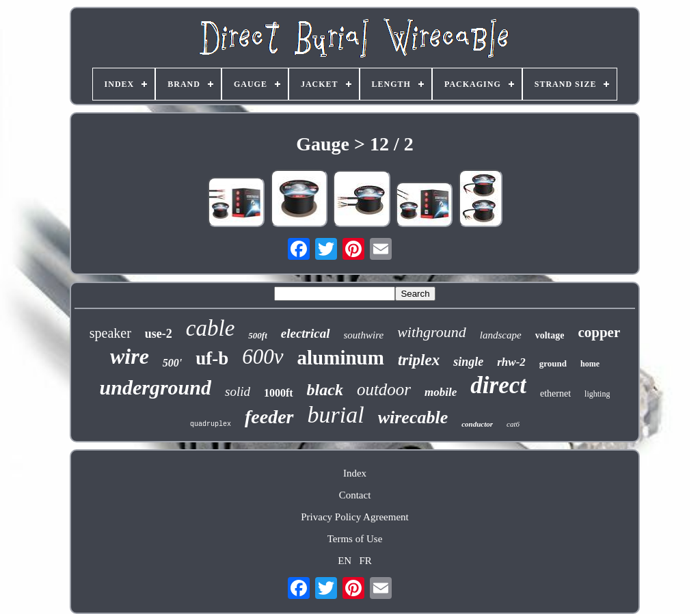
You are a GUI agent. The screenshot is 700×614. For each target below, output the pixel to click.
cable (210, 328)
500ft (257, 335)
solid (238, 391)
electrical (306, 333)
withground (432, 332)
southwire (364, 335)
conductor (477, 424)
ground (553, 363)
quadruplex (211, 424)
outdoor (384, 389)
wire (130, 356)
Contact (355, 495)
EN (345, 561)
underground (156, 387)
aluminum (341, 358)
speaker (110, 333)
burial (336, 415)
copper (599, 332)
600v (262, 357)
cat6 (513, 424)
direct (498, 385)
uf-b (212, 358)
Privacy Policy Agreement (354, 517)
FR (365, 561)
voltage (550, 335)
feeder (269, 417)
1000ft (279, 393)
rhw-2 (511, 362)
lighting (597, 394)
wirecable (413, 417)
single (468, 362)
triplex (419, 360)
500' (172, 363)
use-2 (159, 334)
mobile (441, 392)
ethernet (555, 393)
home (590, 364)
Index (355, 473)
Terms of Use (355, 539)
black (325, 390)
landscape (501, 335)
